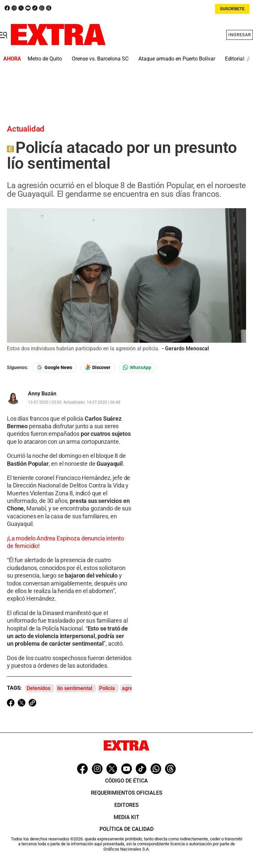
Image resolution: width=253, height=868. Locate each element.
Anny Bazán (42, 394)
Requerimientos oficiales (127, 793)
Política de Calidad (126, 829)
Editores (126, 805)
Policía (107, 688)
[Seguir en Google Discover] (98, 368)
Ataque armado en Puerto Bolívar (177, 59)
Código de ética (126, 781)
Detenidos (39, 688)
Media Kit (126, 817)
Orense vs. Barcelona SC (100, 59)
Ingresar (240, 35)
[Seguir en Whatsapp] (137, 368)
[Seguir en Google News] (54, 368)
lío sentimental (75, 688)
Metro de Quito (45, 59)
